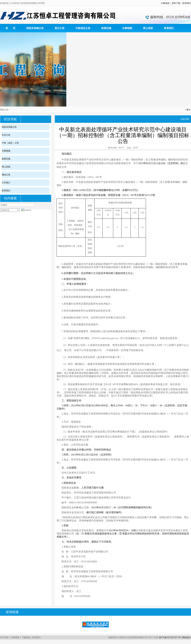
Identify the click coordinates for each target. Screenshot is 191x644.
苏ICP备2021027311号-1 (171, 637)
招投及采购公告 (35, 28)
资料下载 (176, 3)
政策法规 (106, 28)
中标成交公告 (83, 28)
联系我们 (187, 3)
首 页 (10, 28)
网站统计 (187, 637)
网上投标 (148, 28)
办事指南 (165, 3)
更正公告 (60, 28)
